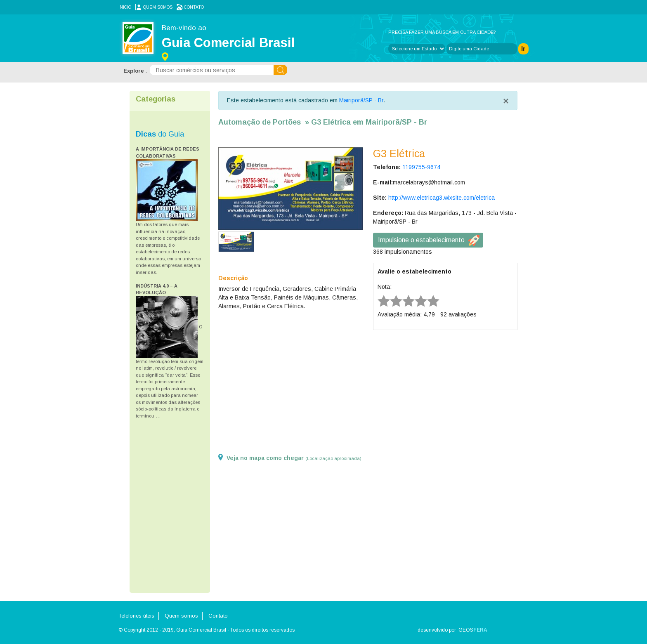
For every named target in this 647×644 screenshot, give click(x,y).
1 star (378, 295)
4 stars (416, 295)
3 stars (403, 295)
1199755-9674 (421, 167)
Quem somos (158, 7)
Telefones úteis (136, 616)
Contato (194, 7)
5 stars (428, 295)
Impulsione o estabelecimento (421, 240)
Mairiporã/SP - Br (361, 100)
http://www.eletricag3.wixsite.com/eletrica (442, 198)
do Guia (160, 134)
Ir (523, 49)
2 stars (391, 295)
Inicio (125, 7)
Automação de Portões (260, 122)
